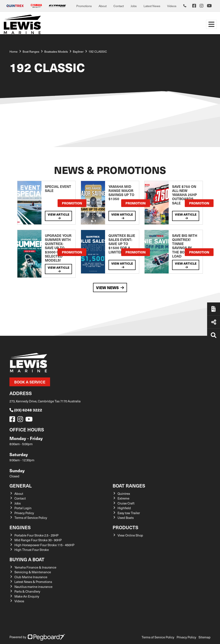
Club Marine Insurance (31, 577)
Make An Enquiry (27, 596)
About (103, 6)
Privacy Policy (24, 513)
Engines (20, 527)
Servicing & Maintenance (33, 572)
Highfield (124, 508)
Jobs (134, 6)
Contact (119, 6)
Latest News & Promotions (33, 582)
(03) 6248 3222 (26, 410)
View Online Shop (130, 535)
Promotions (84, 6)
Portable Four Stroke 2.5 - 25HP (36, 535)
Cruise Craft (126, 503)
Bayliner (78, 51)
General (21, 485)
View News (110, 287)
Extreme (123, 498)
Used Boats (126, 518)
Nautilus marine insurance (33, 587)
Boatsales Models (56, 51)
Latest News (152, 6)
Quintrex (124, 494)
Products (125, 527)
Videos (172, 6)
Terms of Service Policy (31, 518)
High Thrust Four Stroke (32, 550)
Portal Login (23, 508)
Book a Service (30, 382)
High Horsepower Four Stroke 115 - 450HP (44, 545)
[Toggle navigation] (211, 24)
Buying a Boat (27, 559)
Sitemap (205, 637)
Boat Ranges (129, 485)
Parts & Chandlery (27, 591)
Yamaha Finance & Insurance (35, 567)
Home (14, 51)
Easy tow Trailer (129, 513)
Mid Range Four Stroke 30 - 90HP (38, 540)
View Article (59, 216)
